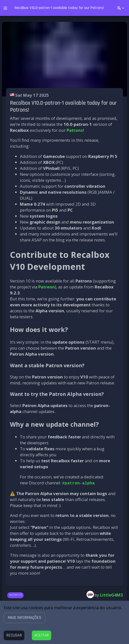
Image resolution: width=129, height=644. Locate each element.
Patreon (47, 287)
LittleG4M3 (111, 594)
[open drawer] (5, 8)
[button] (24, 618)
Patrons (75, 130)
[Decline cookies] (14, 635)
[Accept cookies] (42, 635)
